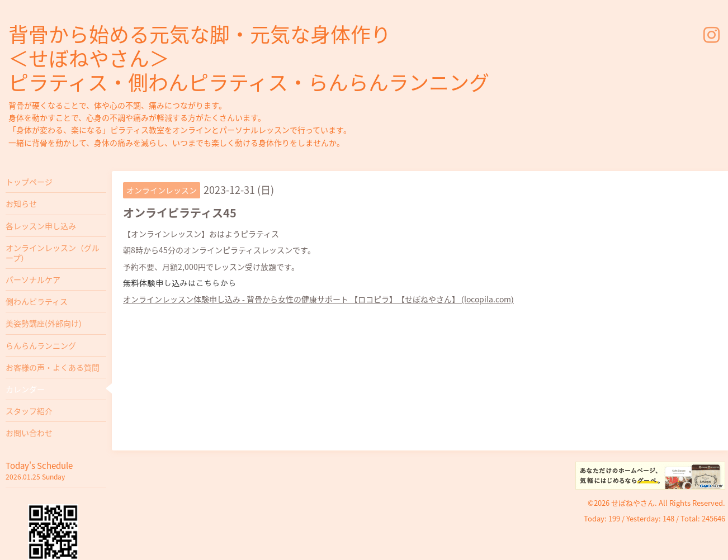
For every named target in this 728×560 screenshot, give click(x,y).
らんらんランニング (41, 345)
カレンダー (25, 389)
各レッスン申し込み (41, 226)
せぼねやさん (633, 503)
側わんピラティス (37, 301)
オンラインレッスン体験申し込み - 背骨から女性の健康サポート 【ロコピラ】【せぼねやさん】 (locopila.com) (318, 299)
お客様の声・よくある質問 (53, 367)
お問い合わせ (29, 433)
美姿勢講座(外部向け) (44, 323)
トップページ (29, 182)
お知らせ (21, 203)
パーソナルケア (33, 279)
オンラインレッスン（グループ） (53, 253)
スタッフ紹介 (29, 411)
